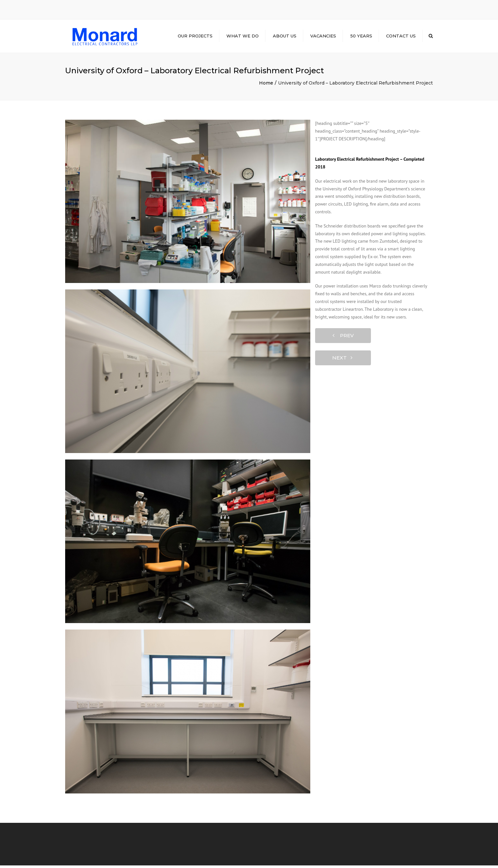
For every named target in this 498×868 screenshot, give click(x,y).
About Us (285, 37)
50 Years (361, 37)
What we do (243, 37)
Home (266, 86)
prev (343, 338)
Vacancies (323, 37)
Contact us (401, 37)
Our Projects (195, 37)
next (342, 361)
